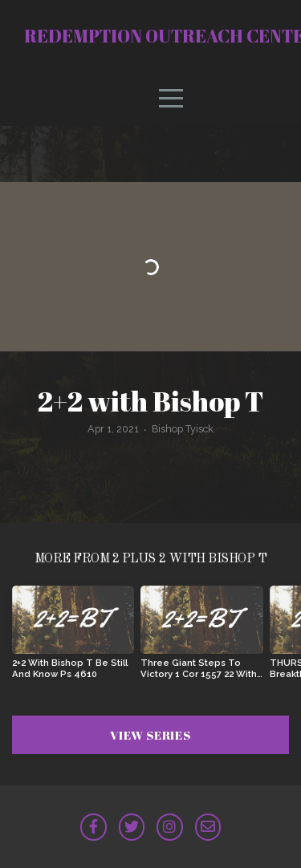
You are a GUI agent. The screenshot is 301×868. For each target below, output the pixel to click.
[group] (73, 639)
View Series (150, 735)
